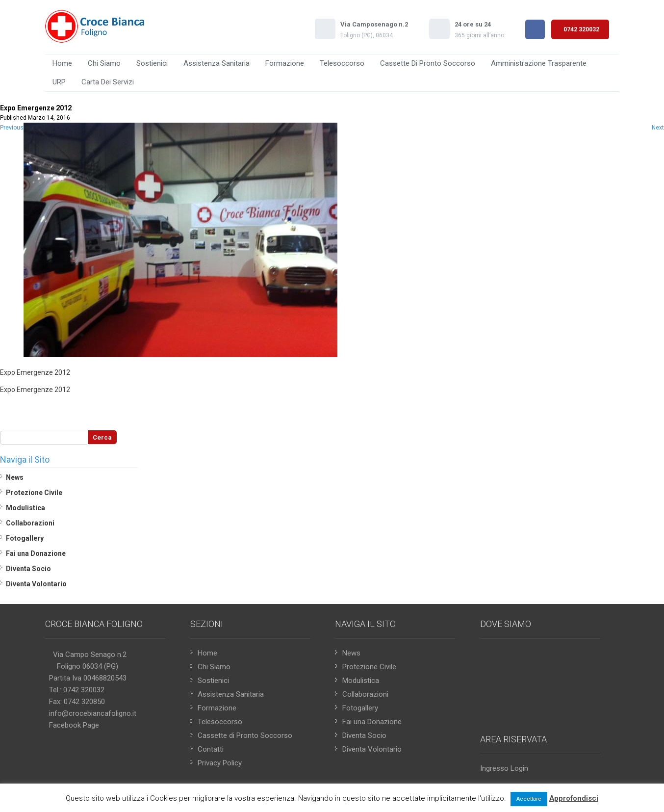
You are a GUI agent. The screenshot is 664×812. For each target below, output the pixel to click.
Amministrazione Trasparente (539, 63)
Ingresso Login (504, 768)
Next (658, 128)
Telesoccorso (342, 63)
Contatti (211, 749)
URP (59, 82)
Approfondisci (574, 798)
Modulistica (26, 508)
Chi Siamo (104, 63)
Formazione (285, 63)
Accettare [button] (529, 799)
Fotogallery (25, 538)
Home (62, 63)
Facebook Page (74, 725)
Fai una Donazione (36, 553)
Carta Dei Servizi (108, 82)
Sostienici (152, 63)
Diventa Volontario (36, 584)
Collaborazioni (30, 523)
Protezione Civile (34, 493)
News (15, 477)
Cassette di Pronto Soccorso (428, 63)
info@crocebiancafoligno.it (93, 713)
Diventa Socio (28, 569)
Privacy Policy (220, 763)
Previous (12, 128)
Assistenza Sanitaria (217, 63)
